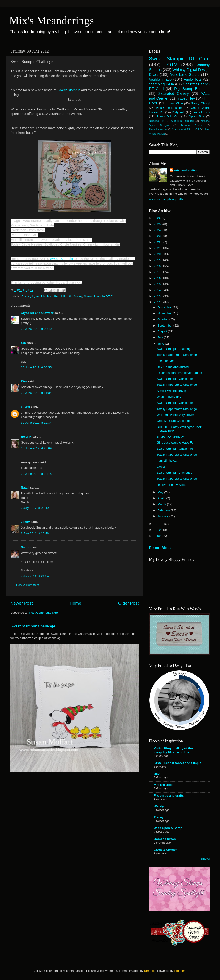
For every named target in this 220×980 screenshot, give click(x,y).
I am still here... (167, 461)
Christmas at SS (181, 129)
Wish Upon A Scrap (168, 828)
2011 (158, 524)
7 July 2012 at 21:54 (35, 576)
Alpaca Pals (197, 117)
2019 (158, 260)
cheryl (25, 407)
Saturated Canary (173, 93)
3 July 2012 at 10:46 (35, 533)
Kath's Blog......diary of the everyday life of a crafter (173, 750)
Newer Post (22, 603)
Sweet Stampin (69, 90)
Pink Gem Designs (169, 108)
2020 (158, 254)
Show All (205, 859)
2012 (158, 302)
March (162, 504)
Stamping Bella (161, 84)
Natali (25, 487)
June (161, 344)
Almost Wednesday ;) (171, 391)
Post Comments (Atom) (45, 613)
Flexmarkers (165, 361)
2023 (158, 236)
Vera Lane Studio (185, 74)
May (161, 492)
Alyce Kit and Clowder (37, 313)
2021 (158, 248)
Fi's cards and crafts (169, 795)
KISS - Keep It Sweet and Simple (177, 763)
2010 (158, 530)
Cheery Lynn (30, 296)
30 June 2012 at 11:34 (36, 393)
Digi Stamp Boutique (192, 89)
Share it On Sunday (170, 437)
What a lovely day (169, 397)
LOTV (171, 65)
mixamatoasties (186, 170)
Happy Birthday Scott (171, 485)
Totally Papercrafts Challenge (177, 355)
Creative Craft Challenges (175, 421)
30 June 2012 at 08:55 (36, 367)
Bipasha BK (157, 121)
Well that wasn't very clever (175, 415)
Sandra (26, 547)
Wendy (159, 806)
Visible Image (160, 79)
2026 (158, 218)
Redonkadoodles (158, 129)
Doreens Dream (165, 839)
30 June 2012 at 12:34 (36, 423)
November (165, 313)
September (165, 325)
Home (75, 603)
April (161, 498)
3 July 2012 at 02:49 (35, 508)
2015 (158, 284)
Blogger (179, 971)
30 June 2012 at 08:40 (36, 329)
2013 (158, 296)
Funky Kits (192, 79)
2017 (158, 272)
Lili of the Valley (72, 296)
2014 (158, 290)
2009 (158, 536)
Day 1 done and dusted (173, 367)
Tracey (159, 817)
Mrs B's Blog (163, 785)
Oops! (161, 467)
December (165, 307)
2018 (158, 266)
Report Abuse (161, 548)
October (163, 319)
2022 (158, 242)
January (163, 516)
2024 (158, 230)
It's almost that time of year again (179, 373)
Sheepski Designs (183, 121)
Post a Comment (28, 585)
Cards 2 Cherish (166, 850)
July (161, 337)
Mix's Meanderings (52, 20)
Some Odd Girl (168, 116)
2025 (158, 224)
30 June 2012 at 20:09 (36, 448)
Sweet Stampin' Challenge (33, 626)
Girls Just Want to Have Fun (176, 442)
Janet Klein (175, 103)
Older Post (128, 603)
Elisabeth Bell (50, 296)
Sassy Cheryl (200, 103)
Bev (157, 774)
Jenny (25, 522)
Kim (24, 381)
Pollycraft (178, 112)
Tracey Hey (185, 98)
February (164, 510)
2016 (158, 278)
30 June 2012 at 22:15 (36, 474)
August (163, 331)
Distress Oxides (192, 125)
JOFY (198, 129)
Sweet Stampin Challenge (175, 349)
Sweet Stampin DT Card (100, 296)
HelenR (26, 437)
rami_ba (150, 971)
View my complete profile (166, 199)
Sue (24, 343)
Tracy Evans (201, 112)
